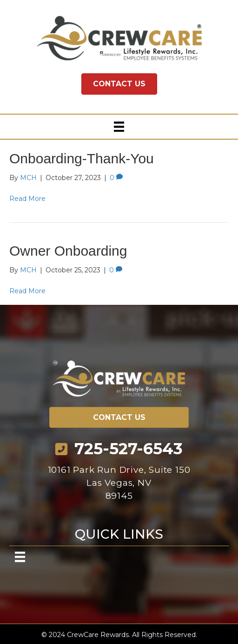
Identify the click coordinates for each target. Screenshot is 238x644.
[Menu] (119, 127)
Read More (27, 199)
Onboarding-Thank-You (82, 158)
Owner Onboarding (68, 251)
